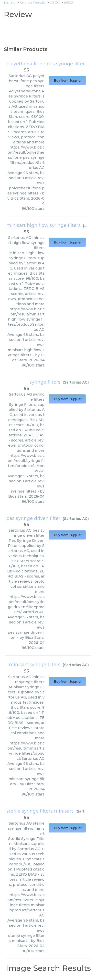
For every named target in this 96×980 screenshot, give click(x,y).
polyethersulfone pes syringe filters (47, 64)
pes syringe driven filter (33, 518)
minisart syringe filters (35, 665)
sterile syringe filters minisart (40, 811)
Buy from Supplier (67, 81)
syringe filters (45, 382)
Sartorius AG (76, 382)
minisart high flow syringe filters (44, 225)
